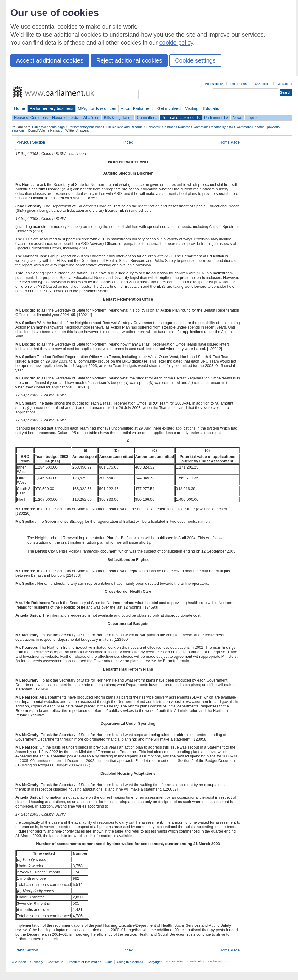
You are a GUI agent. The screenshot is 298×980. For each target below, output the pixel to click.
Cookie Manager (218, 962)
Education (212, 108)
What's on (91, 118)
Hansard (152, 127)
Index (128, 142)
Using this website (130, 962)
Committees (147, 118)
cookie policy (176, 43)
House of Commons (31, 118)
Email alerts (238, 84)
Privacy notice (174, 962)
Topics (252, 118)
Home (20, 108)
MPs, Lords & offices (97, 108)
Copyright (155, 962)
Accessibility (214, 84)
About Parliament (137, 108)
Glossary (37, 962)
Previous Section (31, 142)
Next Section (27, 950)
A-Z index (19, 962)
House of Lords (65, 118)
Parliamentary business (52, 108)
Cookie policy (196, 962)
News (238, 118)
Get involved (169, 108)
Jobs (109, 962)
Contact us (284, 84)
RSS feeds (262, 84)
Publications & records (181, 118)
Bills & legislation (118, 118)
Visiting (192, 108)
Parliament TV (216, 118)
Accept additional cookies (50, 60)
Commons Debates (176, 127)
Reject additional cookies (129, 60)
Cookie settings (195, 60)
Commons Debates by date (213, 127)
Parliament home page (48, 127)
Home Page (229, 142)
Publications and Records (124, 127)
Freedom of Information (84, 962)
